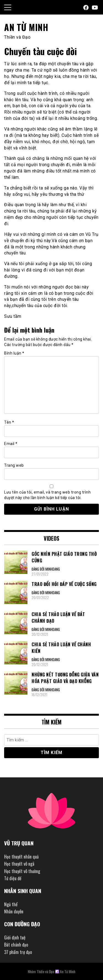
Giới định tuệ (15, 937)
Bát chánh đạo (16, 945)
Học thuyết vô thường (22, 871)
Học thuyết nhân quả (21, 857)
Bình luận (14, 353)
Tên (9, 422)
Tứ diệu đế (13, 878)
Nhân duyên (14, 911)
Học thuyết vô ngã (19, 864)
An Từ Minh (26, 27)
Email (11, 444)
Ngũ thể (11, 904)
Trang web (14, 465)
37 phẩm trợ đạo (18, 952)
